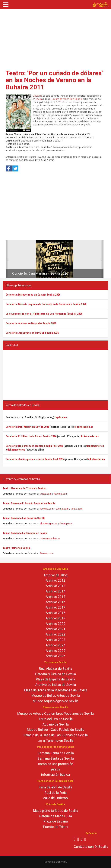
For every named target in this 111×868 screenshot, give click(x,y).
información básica (55, 774)
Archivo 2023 (55, 640)
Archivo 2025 (55, 651)
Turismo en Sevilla (60, 740)
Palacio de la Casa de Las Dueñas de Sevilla (56, 735)
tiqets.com (46, 494)
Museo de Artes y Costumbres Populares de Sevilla (55, 713)
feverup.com (61, 494)
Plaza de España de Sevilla (55, 679)
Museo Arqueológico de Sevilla (56, 701)
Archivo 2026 (55, 656)
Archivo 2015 (55, 597)
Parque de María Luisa (56, 816)
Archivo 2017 (55, 607)
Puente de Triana (56, 827)
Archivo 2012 (55, 580)
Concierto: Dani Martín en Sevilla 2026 (40, 273)
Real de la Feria (56, 793)
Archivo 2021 (55, 629)
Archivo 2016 (55, 602)
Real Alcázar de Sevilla (55, 669)
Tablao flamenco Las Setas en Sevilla (24, 518)
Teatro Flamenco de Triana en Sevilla (24, 488)
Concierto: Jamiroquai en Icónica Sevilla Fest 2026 (35, 459)
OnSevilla (37, 96)
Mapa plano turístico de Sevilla (56, 811)
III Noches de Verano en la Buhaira (66, 99)
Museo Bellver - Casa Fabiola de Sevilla (56, 730)
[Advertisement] (55, 38)
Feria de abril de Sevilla (55, 787)
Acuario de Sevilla (56, 724)
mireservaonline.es (50, 538)
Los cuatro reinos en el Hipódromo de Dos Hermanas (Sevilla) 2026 (44, 314)
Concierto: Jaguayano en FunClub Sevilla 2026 (32, 333)
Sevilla (39, 99)
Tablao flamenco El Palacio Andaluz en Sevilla (29, 503)
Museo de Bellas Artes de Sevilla (56, 696)
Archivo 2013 (55, 586)
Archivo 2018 (55, 613)
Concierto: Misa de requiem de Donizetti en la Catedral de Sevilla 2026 (46, 304)
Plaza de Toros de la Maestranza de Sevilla (56, 690)
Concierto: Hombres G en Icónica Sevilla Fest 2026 (34, 446)
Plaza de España (56, 821)
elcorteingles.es (49, 523)
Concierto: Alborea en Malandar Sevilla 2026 (31, 323)
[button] (7, 259)
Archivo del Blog (56, 575)
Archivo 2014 (55, 591)
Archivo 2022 (55, 634)
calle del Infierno (55, 798)
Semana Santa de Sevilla (56, 753)
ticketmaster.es (90, 436)
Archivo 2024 (55, 645)
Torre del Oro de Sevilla (56, 719)
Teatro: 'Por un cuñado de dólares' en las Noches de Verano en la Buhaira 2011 (54, 80)
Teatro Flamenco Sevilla (17, 548)
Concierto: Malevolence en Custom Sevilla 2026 (33, 295)
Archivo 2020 (55, 624)
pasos (56, 769)
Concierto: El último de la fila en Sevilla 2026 (31, 436)
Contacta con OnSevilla (91, 847)
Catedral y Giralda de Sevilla (55, 674)
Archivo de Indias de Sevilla (56, 685)
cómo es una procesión (56, 764)
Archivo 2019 (55, 618)
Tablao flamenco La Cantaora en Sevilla (25, 533)
